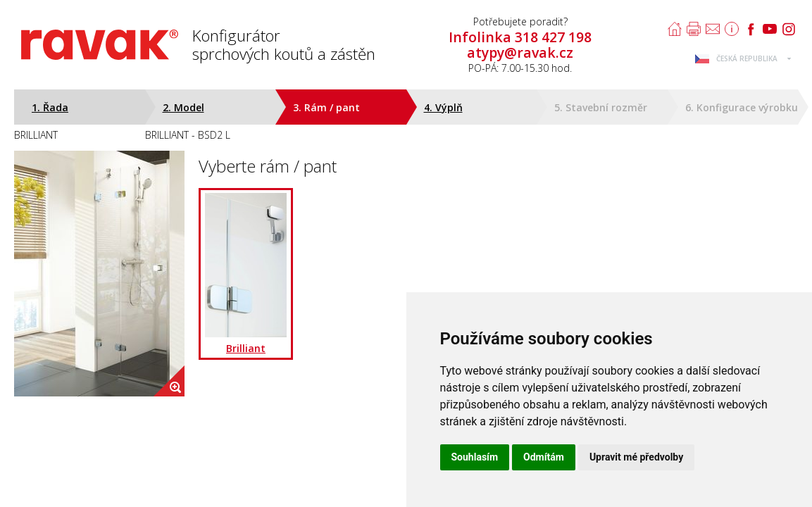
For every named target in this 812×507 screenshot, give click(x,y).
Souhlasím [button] (475, 457)
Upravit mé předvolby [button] (636, 457)
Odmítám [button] (544, 457)
